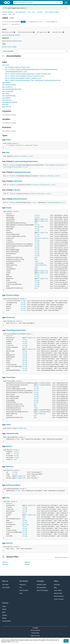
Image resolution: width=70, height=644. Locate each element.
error (30, 156)
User (35, 203)
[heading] (8, 3)
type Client (6, 65)
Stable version (58, 32)
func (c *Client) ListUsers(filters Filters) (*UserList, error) (23, 78)
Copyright (35, 628)
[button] (3, 32)
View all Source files (61, 557)
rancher (4, 14)
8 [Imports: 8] (5, 24)
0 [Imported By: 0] (16, 24)
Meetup (4, 618)
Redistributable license (26, 32)
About (56, 581)
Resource (9, 213)
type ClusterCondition (9, 85)
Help (21, 593)
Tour (21, 587)
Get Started (24, 581)
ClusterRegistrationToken (55, 165)
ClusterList (45, 185)
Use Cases (5, 585)
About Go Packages (42, 590)
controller (40, 12)
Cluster (43, 176)
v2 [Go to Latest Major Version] (26, 8)
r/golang (5, 615)
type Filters (6, 94)
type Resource (7, 100)
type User (5, 104)
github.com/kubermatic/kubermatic (12, 41)
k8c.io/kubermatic (21, 12)
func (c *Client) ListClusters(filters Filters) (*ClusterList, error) (25, 76)
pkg (33, 12)
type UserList (6, 107)
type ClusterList (7, 87)
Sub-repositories (41, 587)
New (8, 152)
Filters (35, 185)
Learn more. (15, 642)
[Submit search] (61, 3)
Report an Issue (35, 636)
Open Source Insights (9, 47)
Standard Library (41, 585)
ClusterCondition (42, 238)
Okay (66, 641)
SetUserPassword (20, 199)
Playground (23, 585)
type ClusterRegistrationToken (12, 89)
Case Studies (6, 587)
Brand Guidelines (59, 596)
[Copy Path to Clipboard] (14, 14)
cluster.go (5, 564)
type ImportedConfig (9, 96)
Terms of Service (35, 630)
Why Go (5, 581)
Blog (55, 587)
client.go (5, 562)
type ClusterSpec (8, 91)
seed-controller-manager (52, 12)
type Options (6, 98)
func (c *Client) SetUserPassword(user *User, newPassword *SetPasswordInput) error (33, 80)
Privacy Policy (35, 633)
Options (17, 156)
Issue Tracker (58, 590)
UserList (42, 194)
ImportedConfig (41, 265)
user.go (27, 564)
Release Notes (58, 593)
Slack (4, 612)
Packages (40, 581)
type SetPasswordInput (10, 102)
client (11, 14)
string (37, 215)
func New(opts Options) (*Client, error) (17, 67)
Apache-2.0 (54, 22)
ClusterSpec (40, 227)
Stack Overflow (24, 590)
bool (36, 223)
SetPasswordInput (54, 203)
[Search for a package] (36, 3)
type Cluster (6, 83)
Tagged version (43, 32)
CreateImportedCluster (22, 172)
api (29, 12)
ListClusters (18, 181)
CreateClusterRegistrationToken (25, 161)
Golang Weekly (7, 621)
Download (57, 585)
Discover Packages (8, 12)
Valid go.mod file (9, 32)
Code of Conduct (59, 599)
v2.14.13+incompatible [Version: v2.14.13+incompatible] (11, 22)
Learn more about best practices (11, 35)
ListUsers (17, 190)
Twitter (4, 606)
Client (8, 140)
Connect (5, 603)
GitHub (4, 609)
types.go (27, 562)
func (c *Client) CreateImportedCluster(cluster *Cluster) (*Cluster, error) (28, 74)
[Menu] (35, 51)
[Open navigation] (66, 3)
